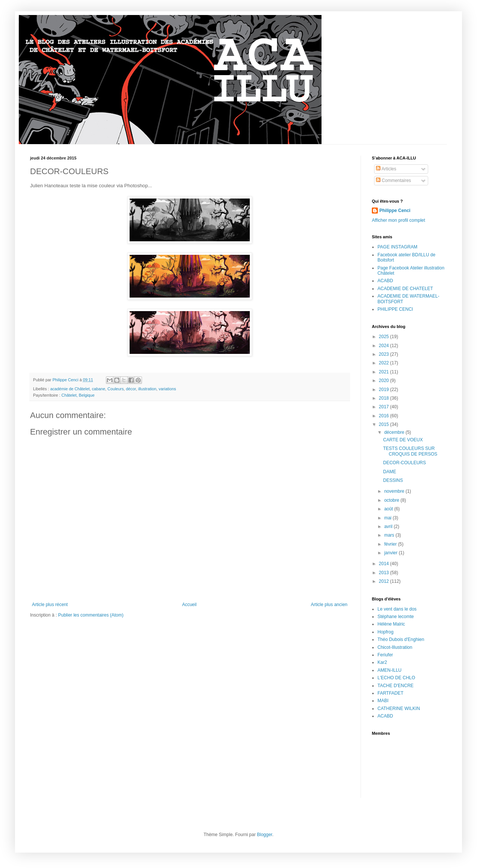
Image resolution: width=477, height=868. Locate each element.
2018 (385, 398)
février (391, 544)
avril (389, 527)
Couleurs (115, 389)
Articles (386, 169)
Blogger (265, 835)
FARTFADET (390, 693)
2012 (385, 581)
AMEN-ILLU (389, 670)
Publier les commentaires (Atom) (91, 615)
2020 (385, 381)
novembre (395, 491)
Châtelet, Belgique (78, 395)
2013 (385, 573)
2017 (385, 407)
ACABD (385, 281)
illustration (147, 389)
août (389, 509)
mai (389, 518)
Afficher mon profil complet (399, 220)
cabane (99, 389)
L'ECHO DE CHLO (396, 678)
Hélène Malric (391, 624)
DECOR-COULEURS (405, 463)
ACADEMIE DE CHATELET (405, 289)
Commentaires (393, 181)
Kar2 (382, 662)
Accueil (189, 605)
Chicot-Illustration (395, 647)
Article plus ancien (329, 605)
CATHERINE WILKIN (399, 709)
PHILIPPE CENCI (395, 309)
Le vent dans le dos (397, 609)
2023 (385, 354)
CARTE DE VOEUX (403, 440)
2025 (385, 337)
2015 (385, 424)
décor (131, 389)
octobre (392, 500)
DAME (390, 472)
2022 (385, 363)
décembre (395, 432)
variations (167, 389)
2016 (385, 416)
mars (390, 535)
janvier (392, 553)
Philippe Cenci (395, 211)
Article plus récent (50, 605)
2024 (385, 346)
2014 (385, 564)
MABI (383, 701)
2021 (385, 372)
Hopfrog (386, 632)
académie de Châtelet (70, 389)
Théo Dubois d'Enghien (401, 639)
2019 (385, 390)
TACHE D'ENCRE (395, 686)
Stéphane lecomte (396, 617)
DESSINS (393, 480)
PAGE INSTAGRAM (397, 247)
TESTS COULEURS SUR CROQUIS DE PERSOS (410, 451)
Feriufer (385, 655)
